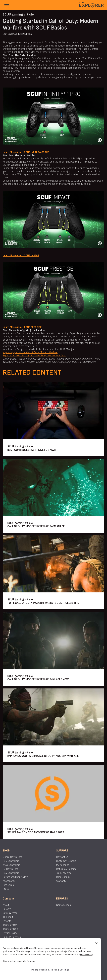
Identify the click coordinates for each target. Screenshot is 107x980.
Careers (7, 909)
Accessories (9, 881)
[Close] (96, 943)
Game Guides (63, 905)
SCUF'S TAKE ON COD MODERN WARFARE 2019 (36, 832)
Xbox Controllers (11, 865)
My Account (63, 865)
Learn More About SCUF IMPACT (21, 255)
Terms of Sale (10, 929)
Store (6, 889)
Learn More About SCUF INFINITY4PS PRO (26, 152)
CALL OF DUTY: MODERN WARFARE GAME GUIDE (36, 526)
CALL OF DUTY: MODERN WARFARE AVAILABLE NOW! (38, 679)
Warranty (61, 881)
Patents (7, 921)
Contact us (62, 857)
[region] (50, 959)
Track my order (64, 873)
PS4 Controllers (11, 873)
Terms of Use (10, 925)
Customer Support (66, 861)
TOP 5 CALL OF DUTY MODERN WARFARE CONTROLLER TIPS (43, 603)
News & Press (10, 913)
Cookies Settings (12, 937)
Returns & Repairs (66, 869)
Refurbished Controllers (15, 877)
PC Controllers (10, 869)
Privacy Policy (10, 933)
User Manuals (63, 877)
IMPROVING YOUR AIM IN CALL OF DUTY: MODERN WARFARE (43, 756)
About (6, 905)
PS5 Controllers (11, 861)
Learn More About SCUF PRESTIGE (22, 327)
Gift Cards (8, 885)
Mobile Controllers (12, 857)
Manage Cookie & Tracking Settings (50, 970)
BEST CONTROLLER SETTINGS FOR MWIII (32, 450)
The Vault (8, 917)
